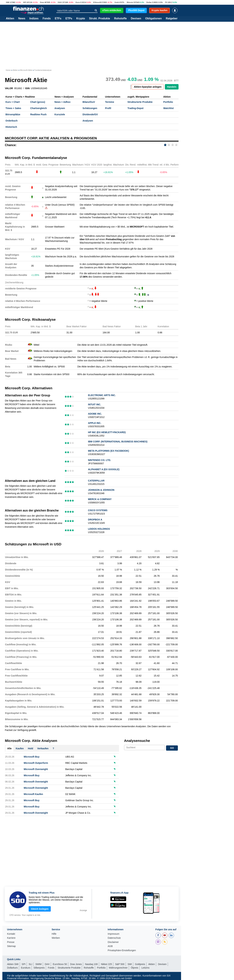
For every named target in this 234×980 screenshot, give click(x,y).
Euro (78, 2)
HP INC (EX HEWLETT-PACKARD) (107, 432)
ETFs (58, 19)
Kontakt (11, 934)
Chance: (11, 145)
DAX (60, 2)
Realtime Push (38, 114)
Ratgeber (172, 19)
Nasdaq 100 (91, 964)
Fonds (47, 19)
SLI (30, 964)
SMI (8, 2)
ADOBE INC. (95, 414)
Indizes (34, 19)
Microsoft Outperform (36, 763)
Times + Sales (13, 108)
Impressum (114, 934)
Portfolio (168, 102)
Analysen (60, 108)
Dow (42, 2)
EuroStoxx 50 (60, 964)
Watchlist (169, 108)
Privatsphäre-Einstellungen (122, 950)
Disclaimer (113, 942)
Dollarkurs (12, 968)
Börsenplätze (13, 114)
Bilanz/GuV (89, 102)
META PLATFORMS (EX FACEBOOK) (108, 451)
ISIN (27, 88)
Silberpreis (39, 968)
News (22, 19)
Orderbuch (12, 121)
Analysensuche (137, 741)
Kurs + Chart (13, 102)
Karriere (11, 938)
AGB (110, 946)
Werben (56, 938)
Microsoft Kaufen (33, 794)
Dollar (149, 2)
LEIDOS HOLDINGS (99, 529)
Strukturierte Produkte (140, 102)
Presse (11, 942)
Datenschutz (114, 938)
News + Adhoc (63, 102)
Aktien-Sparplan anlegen (148, 87)
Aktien (10, 19)
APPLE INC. (95, 423)
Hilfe (54, 934)
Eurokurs (26, 968)
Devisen (136, 19)
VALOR (9, 88)
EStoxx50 (97, 2)
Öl (166, 2)
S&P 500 (120, 964)
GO (172, 748)
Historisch (11, 127)
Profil (108, 108)
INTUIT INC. (94, 404)
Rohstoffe (120, 19)
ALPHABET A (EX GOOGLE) (104, 469)
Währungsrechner (118, 968)
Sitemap (11, 946)
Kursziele (60, 114)
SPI (25, 2)
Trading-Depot (135, 108)
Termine (109, 102)
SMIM (39, 964)
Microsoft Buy (32, 757)
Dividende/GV (90, 114)
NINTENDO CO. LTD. (99, 460)
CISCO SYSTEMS (98, 510)
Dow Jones (76, 964)
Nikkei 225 (106, 964)
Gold (117, 2)
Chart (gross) (38, 102)
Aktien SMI (13, 964)
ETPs (69, 19)
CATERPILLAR (96, 481)
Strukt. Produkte (99, 19)
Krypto (81, 19)
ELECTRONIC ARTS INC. (102, 395)
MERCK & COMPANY (100, 499)
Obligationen (153, 19)
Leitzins (145, 968)
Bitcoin (130, 2)
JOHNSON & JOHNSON (101, 490)
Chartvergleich (38, 108)
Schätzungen (90, 108)
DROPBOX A (95, 520)
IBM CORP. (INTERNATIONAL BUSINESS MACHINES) (118, 442)
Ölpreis (135, 968)
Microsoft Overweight (36, 769)
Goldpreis (140, 964)
